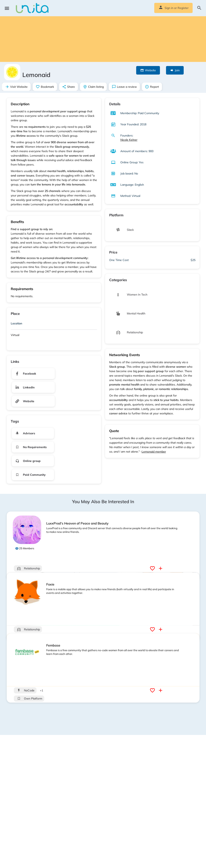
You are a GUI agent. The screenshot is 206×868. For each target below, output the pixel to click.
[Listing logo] (12, 72)
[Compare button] (161, 568)
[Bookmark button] (153, 568)
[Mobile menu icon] (7, 8)
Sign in (169, 8)
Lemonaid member (154, 452)
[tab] (54, 324)
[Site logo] (33, 8)
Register (183, 8)
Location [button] (16, 323)
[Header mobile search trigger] (199, 8)
